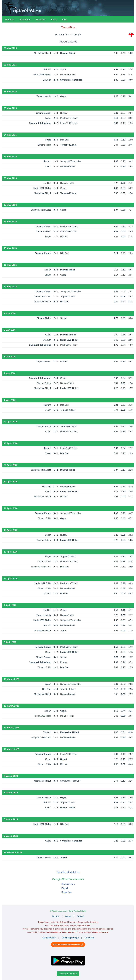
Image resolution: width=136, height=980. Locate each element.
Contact (80, 916)
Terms (68, 916)
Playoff (65, 888)
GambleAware (49, 938)
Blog (65, 20)
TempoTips (68, 27)
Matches (9, 20)
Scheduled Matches (68, 872)
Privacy (55, 916)
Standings (25, 20)
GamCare (89, 938)
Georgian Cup (68, 884)
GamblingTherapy (70, 938)
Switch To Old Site (68, 974)
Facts (54, 20)
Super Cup (66, 892)
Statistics (41, 20)
